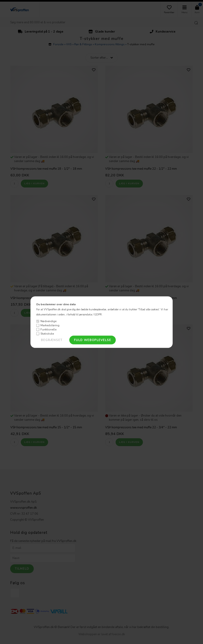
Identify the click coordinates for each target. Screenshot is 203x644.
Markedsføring (50, 325)
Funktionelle (48, 330)
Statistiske (47, 334)
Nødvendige (48, 321)
